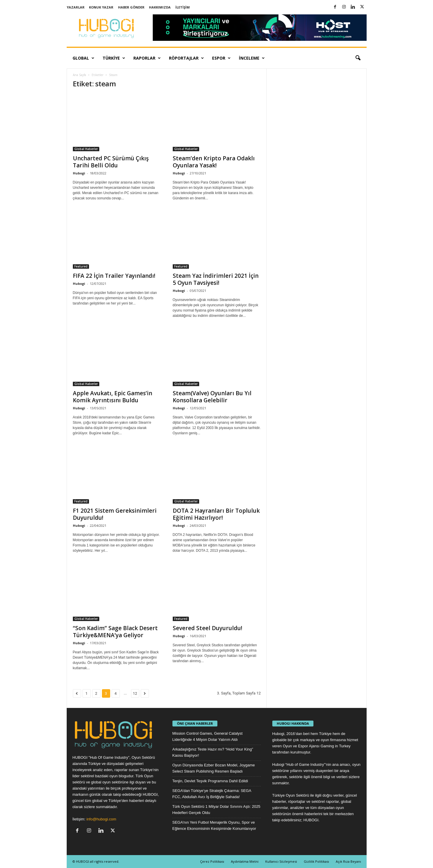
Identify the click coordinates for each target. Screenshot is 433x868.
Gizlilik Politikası (316, 861)
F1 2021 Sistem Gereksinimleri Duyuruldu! (115, 514)
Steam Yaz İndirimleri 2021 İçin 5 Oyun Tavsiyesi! (216, 279)
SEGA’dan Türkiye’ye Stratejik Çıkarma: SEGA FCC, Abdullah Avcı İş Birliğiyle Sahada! (212, 794)
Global (83, 58)
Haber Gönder (131, 7)
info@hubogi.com (101, 819)
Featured (81, 266)
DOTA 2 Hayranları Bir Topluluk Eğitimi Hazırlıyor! (216, 514)
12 (135, 693)
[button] (358, 58)
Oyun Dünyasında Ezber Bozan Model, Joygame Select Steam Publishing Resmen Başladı (214, 768)
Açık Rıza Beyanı (348, 861)
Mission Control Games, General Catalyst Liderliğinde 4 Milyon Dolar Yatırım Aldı (208, 736)
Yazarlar (76, 7)
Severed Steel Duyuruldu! (208, 628)
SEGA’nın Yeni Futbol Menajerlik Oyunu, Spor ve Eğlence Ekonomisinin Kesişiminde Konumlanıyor (214, 825)
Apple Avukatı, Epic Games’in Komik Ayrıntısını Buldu (113, 397)
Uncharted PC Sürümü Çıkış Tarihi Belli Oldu (111, 162)
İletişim (183, 7)
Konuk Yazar (101, 7)
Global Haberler (86, 149)
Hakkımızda (160, 7)
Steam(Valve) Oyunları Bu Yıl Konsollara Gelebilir (212, 397)
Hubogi (79, 173)
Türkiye (114, 58)
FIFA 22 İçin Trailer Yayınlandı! (114, 276)
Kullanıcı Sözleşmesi (281, 861)
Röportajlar (186, 58)
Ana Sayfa (79, 75)
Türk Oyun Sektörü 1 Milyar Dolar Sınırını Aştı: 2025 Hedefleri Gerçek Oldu (216, 810)
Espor (221, 58)
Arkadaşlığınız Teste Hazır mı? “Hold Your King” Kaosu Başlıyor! (213, 752)
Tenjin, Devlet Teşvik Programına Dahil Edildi (210, 781)
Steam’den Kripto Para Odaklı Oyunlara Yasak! (214, 162)
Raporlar (147, 58)
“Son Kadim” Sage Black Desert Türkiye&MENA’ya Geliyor (115, 632)
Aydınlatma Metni (245, 861)
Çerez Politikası (212, 861)
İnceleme (252, 58)
